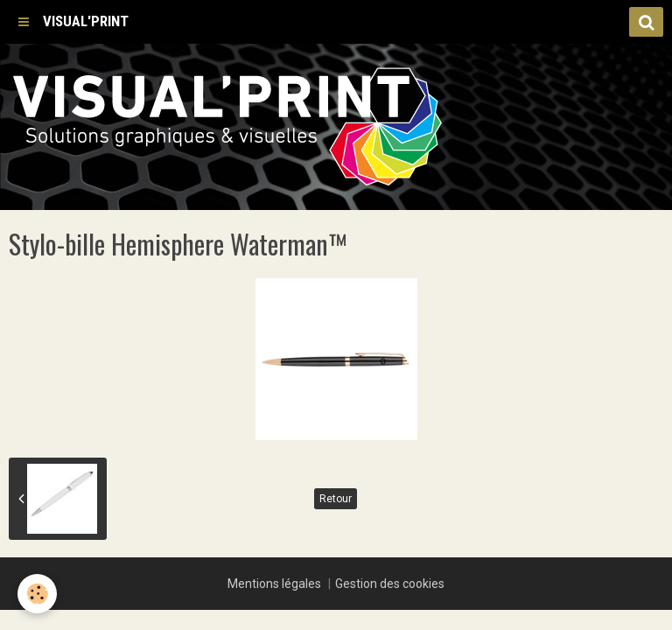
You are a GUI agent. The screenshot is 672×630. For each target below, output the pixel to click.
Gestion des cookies (390, 584)
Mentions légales (274, 584)
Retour (336, 499)
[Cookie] (37, 594)
